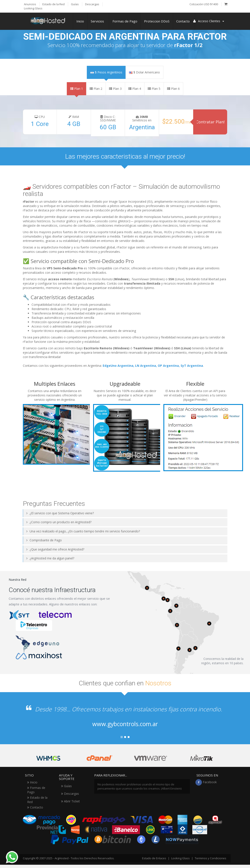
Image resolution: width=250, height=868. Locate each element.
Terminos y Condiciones (211, 858)
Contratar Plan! (210, 122)
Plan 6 (173, 89)
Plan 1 (77, 89)
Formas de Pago (125, 21)
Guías (66, 786)
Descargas (70, 794)
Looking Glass (180, 858)
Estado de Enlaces (154, 858)
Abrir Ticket (70, 801)
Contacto (184, 21)
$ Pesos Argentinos (106, 72)
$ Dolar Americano (144, 72)
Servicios (98, 21)
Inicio (80, 21)
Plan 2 (96, 89)
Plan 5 (154, 89)
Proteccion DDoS (157, 21)
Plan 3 (115, 89)
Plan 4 (135, 89)
